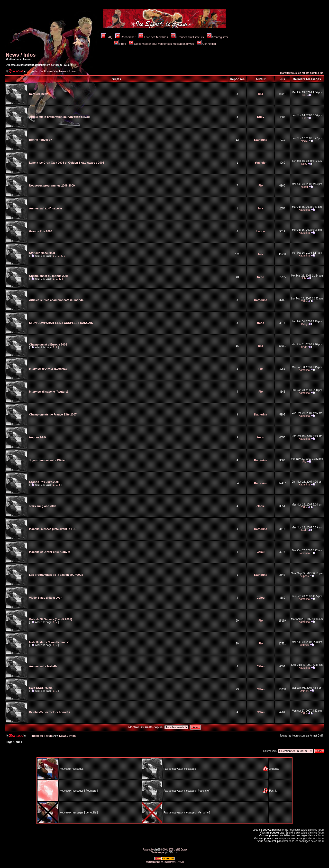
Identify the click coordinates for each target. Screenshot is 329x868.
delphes (304, 576)
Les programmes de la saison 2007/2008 (56, 575)
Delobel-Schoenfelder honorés (50, 712)
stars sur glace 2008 (43, 506)
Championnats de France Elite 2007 (53, 414)
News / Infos (21, 55)
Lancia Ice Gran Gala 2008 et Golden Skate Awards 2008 (67, 163)
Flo (304, 95)
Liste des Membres (153, 37)
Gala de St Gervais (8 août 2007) (51, 619)
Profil (120, 44)
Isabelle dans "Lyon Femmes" (49, 642)
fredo (261, 277)
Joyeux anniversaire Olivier (47, 460)
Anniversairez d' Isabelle (45, 208)
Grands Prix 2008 (41, 231)
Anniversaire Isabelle (43, 666)
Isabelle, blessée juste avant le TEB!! (54, 529)
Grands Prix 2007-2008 (44, 482)
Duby (261, 117)
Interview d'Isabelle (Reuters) (49, 392)
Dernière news (39, 94)
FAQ (107, 37)
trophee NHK (38, 437)
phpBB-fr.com (172, 852)
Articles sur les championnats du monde (56, 300)
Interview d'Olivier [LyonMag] (49, 369)
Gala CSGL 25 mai (41, 688)
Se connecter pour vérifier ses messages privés (161, 44)
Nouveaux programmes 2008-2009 (52, 185)
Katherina (261, 140)
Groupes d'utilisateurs (187, 37)
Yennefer (261, 163)
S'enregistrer (218, 37)
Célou (304, 301)
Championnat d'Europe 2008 (48, 344)
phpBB (157, 850)
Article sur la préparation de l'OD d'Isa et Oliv (59, 117)
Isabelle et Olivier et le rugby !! (50, 552)
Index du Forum (42, 71)
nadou (304, 187)
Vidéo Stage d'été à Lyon (46, 598)
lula (261, 94)
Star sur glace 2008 (42, 253)
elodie (304, 141)
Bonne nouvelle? (40, 140)
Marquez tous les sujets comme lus (302, 73)
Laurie (261, 231)
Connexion (206, 44)
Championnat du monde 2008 (49, 276)
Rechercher (125, 37)
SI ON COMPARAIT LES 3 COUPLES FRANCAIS (61, 323)
